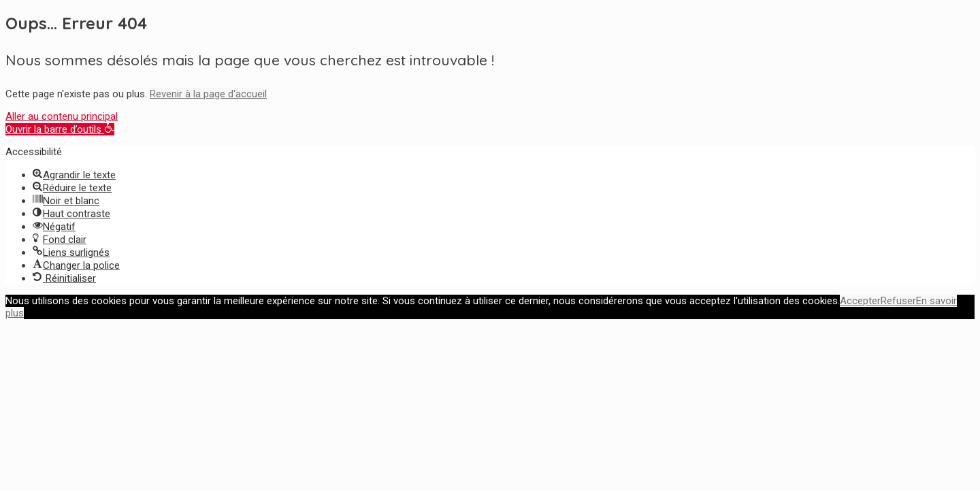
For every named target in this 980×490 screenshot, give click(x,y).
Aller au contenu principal (62, 116)
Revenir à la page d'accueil (208, 94)
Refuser (898, 301)
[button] (60, 129)
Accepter (860, 301)
